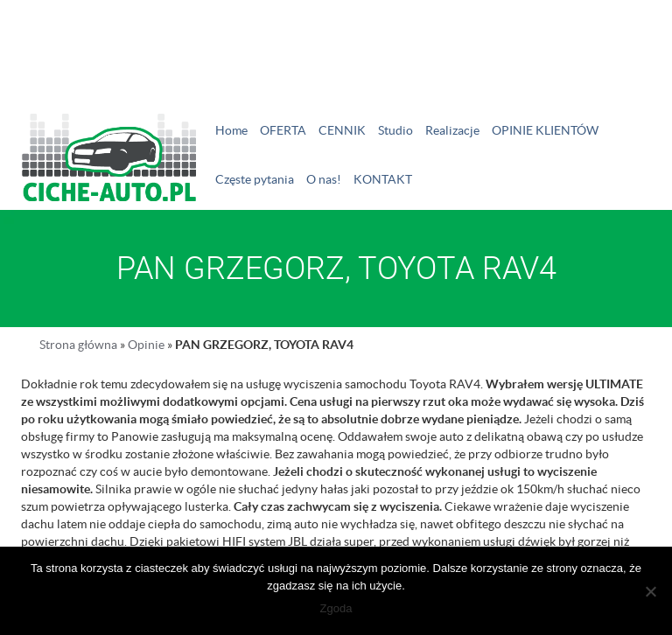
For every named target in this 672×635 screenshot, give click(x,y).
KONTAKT (383, 179)
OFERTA (283, 130)
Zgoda (336, 608)
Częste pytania (255, 179)
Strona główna (78, 345)
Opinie (146, 345)
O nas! (324, 179)
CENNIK (342, 130)
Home (231, 130)
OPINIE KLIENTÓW (545, 130)
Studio (395, 130)
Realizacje (452, 130)
